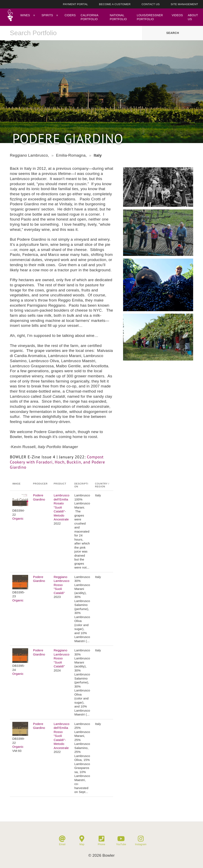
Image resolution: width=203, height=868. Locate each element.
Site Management (184, 4)
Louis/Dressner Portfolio (150, 17)
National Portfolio (118, 17)
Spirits (47, 15)
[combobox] (71, 33)
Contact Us (151, 4)
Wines (25, 15)
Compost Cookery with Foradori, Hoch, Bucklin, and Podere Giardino (57, 462)
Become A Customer (115, 4)
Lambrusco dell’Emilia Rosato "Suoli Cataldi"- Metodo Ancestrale (61, 507)
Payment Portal (75, 4)
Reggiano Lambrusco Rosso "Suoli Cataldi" (61, 585)
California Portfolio (90, 17)
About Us (193, 17)
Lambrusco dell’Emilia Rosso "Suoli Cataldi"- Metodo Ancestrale (61, 736)
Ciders (70, 15)
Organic (18, 518)
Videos (177, 15)
